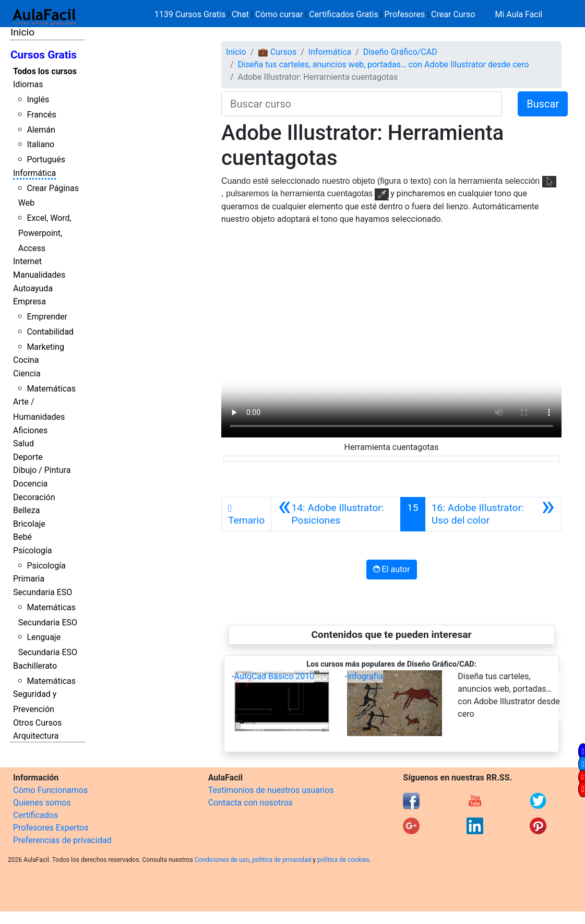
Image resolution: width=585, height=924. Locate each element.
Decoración (34, 497)
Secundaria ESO (43, 592)
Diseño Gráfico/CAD (400, 52)
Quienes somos (42, 803)
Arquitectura (36, 736)
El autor (392, 569)
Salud (23, 443)
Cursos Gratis (44, 55)
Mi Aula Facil (518, 14)
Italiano (40, 144)
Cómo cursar (279, 14)
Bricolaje (29, 524)
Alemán (41, 130)
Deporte (28, 457)
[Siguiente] (493, 514)
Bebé (22, 537)
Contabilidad (50, 332)
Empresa (29, 301)
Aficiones (30, 430)
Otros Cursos (37, 723)
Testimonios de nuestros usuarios (271, 790)
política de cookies (343, 860)
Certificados (35, 815)
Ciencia (27, 374)
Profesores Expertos (51, 828)
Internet (27, 261)
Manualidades (39, 275)
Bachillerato (35, 666)
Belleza (26, 510)
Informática (34, 173)
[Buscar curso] (362, 104)
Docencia (30, 484)
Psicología (32, 550)
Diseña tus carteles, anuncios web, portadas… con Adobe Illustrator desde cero (384, 64)
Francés (41, 115)
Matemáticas (51, 389)
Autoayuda (33, 288)
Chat (240, 14)
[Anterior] (336, 514)
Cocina (26, 360)
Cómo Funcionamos (50, 790)
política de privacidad (282, 860)
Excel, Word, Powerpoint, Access (45, 233)
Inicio (22, 32)
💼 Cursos (277, 52)
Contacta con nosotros (250, 803)
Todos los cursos (45, 71)
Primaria (29, 579)
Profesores (405, 14)
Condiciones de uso (222, 860)
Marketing (45, 347)
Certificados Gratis (343, 14)
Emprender (47, 317)
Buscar (543, 104)
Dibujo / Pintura (42, 470)
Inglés (38, 99)
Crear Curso (453, 14)
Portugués (46, 159)
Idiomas (28, 84)
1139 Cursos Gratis (191, 14)
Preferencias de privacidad (62, 840)
